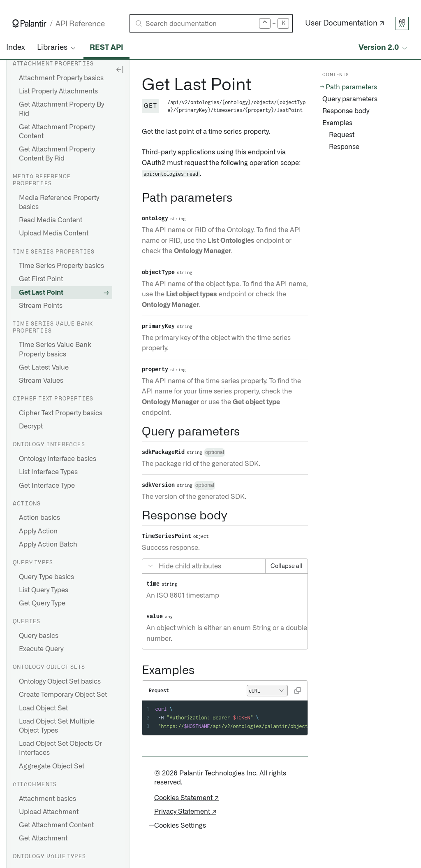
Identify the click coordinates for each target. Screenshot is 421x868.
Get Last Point (41, 293)
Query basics (39, 636)
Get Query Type (42, 603)
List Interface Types (48, 472)
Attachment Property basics (61, 78)
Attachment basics (47, 799)
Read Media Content (51, 220)
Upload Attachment (49, 812)
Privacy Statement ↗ (185, 812)
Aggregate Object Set (52, 766)
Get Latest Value (44, 368)
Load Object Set (43, 708)
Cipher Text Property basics (61, 413)
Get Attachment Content (56, 825)
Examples (337, 123)
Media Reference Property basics (59, 202)
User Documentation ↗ (345, 23)
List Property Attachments (58, 91)
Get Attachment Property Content (57, 132)
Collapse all (287, 566)
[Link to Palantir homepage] (29, 23)
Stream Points (41, 306)
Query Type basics (46, 577)
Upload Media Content (54, 233)
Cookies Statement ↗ (186, 798)
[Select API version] (384, 48)
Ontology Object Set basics (60, 682)
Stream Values (41, 381)
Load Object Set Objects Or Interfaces (60, 748)
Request (342, 135)
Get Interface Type (47, 486)
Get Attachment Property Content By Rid (57, 154)
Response (344, 147)
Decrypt (31, 426)
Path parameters (351, 87)
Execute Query (41, 649)
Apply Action (38, 531)
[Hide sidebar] (120, 69)
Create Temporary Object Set (63, 695)
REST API (106, 48)
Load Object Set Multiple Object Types (57, 726)
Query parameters (350, 99)
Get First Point (41, 279)
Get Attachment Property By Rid (61, 109)
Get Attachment (43, 838)
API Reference (80, 24)
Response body (346, 111)
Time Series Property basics (61, 266)
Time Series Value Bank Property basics (55, 349)
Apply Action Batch (48, 545)
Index (15, 48)
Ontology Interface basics (58, 459)
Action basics (39, 518)
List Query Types (44, 590)
